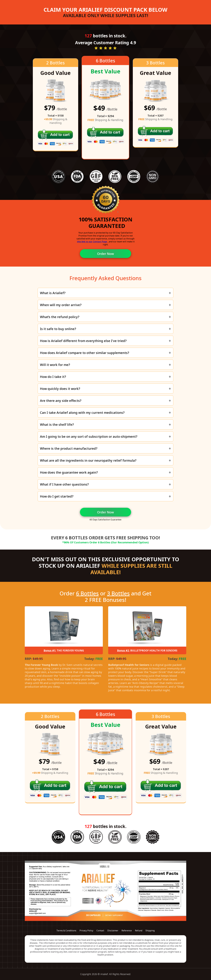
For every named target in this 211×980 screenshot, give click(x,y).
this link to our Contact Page (92, 242)
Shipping (150, 931)
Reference (127, 931)
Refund (139, 931)
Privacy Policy (86, 931)
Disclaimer (113, 931)
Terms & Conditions (66, 931)
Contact (100, 931)
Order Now (105, 254)
